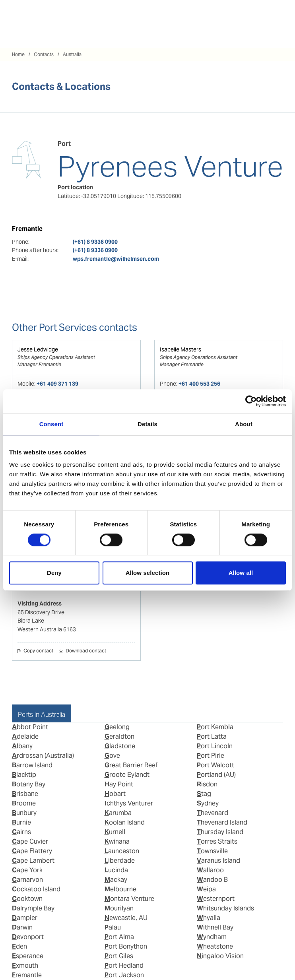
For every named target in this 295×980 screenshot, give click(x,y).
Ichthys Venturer (129, 803)
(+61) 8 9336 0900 (95, 242)
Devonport (28, 937)
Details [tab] (147, 424)
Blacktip (24, 775)
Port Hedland (124, 965)
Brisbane (25, 794)
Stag (204, 794)
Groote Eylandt (127, 775)
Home (18, 54)
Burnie (21, 822)
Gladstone (120, 746)
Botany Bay (29, 784)
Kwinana (117, 841)
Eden (19, 946)
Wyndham (212, 937)
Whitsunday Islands (225, 908)
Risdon (207, 784)
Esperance (28, 956)
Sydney (208, 803)
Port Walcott (215, 765)
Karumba (118, 813)
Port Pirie (211, 756)
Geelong (117, 727)
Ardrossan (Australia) (43, 756)
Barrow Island (32, 765)
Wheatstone (215, 946)
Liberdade (120, 861)
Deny (54, 573)
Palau (113, 927)
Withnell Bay (215, 927)
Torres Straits (217, 841)
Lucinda (116, 870)
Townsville (212, 851)
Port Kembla (215, 727)
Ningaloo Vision (220, 956)
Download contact (86, 651)
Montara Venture (129, 899)
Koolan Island (125, 822)
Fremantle (27, 975)
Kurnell (115, 832)
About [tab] (244, 424)
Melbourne (120, 889)
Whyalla (209, 918)
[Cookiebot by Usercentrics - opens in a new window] (251, 401)
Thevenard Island (222, 822)
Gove (112, 756)
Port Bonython (126, 946)
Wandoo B (212, 880)
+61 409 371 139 (57, 384)
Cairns (21, 832)
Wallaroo (210, 870)
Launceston (122, 851)
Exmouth (25, 965)
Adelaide (25, 736)
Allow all (241, 573)
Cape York (27, 870)
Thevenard (213, 813)
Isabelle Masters (180, 349)
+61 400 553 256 (199, 384)
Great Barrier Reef (131, 765)
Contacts (44, 54)
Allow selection (148, 573)
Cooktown (27, 899)
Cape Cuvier (30, 841)
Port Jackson (124, 975)
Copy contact (38, 651)
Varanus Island (218, 861)
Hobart (115, 794)
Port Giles (119, 956)
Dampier (25, 918)
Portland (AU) (216, 775)
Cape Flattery (32, 851)
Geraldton (119, 736)
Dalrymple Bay (33, 908)
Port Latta (212, 736)
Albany (22, 746)
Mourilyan (119, 908)
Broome (24, 803)
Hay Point (119, 784)
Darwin (22, 927)
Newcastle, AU (126, 918)
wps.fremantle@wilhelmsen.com (116, 259)
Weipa (206, 889)
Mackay (116, 880)
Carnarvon (27, 880)
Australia (72, 54)
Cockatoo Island (36, 889)
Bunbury (24, 813)
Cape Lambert (33, 861)
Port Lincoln (215, 746)
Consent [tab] (51, 424)
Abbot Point (30, 727)
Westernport (216, 899)
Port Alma (119, 937)
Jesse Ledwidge (38, 349)
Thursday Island (220, 832)
